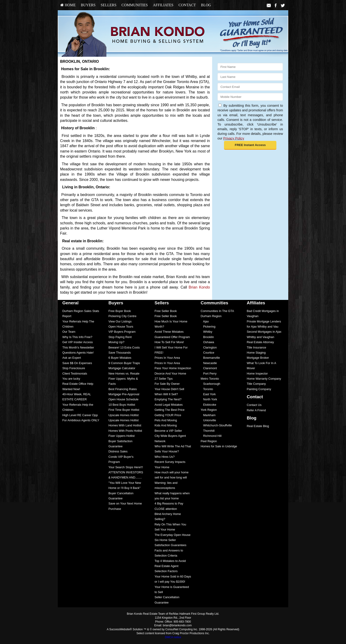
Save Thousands (120, 353)
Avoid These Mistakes (169, 332)
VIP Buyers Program (122, 332)
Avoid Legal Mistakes (169, 405)
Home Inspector (257, 373)
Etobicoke (209, 405)
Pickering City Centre (122, 316)
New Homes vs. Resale (124, 373)
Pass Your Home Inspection (173, 368)
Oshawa (207, 342)
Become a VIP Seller (168, 431)
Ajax (205, 321)
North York (209, 399)
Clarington (209, 347)
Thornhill (208, 431)
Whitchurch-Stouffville (216, 425)
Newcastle (209, 363)
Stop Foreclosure (74, 368)
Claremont (209, 368)
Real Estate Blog (258, 426)
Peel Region (209, 441)
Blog (206, 5)
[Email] (250, 87)
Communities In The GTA (217, 311)
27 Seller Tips (164, 379)
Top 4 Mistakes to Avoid (170, 561)
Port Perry (209, 373)
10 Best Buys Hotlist (122, 405)
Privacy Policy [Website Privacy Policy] (234, 138)
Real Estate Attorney (260, 342)
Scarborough (210, 384)
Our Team (69, 332)
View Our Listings (120, 321)
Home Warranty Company (264, 379)
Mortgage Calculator (122, 368)
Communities (135, 5)
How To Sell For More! (169, 342)
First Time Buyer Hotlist (124, 410)
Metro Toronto (210, 379)
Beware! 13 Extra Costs (124, 347)
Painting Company (259, 389)
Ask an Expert (72, 358)
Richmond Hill (211, 436)
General (71, 303)
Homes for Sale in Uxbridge (219, 446)
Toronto (207, 389)
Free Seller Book (166, 311)
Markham (208, 415)
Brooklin (207, 337)
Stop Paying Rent (120, 337)
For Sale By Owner (167, 384)
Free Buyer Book (120, 311)
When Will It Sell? (166, 394)
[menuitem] (68, 5)
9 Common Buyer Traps (124, 363)
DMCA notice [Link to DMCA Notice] (173, 637)
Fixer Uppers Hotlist (122, 436)
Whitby (207, 332)
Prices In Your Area (167, 358)
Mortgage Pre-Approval (124, 394)
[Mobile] (250, 97)
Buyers (88, 5)
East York (208, 394)
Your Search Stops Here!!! (126, 467)
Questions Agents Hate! (78, 353)
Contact (187, 5)
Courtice (207, 353)
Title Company (256, 384)
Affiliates (163, 5)
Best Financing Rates (123, 389)
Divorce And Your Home (170, 373)
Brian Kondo (199, 287)
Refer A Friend (256, 410)
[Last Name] (250, 77)
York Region (209, 410)
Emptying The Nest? (168, 399)
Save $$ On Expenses (77, 363)
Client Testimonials (75, 373)
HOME (68, 5)
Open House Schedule (124, 399)
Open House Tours (121, 327)
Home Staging (256, 353)
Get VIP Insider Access (78, 342)
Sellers (109, 5)
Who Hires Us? (165, 457)
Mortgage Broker (258, 358)
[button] (250, 145)
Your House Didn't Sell (169, 389)
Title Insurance (256, 347)
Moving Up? (116, 342)
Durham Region (211, 316)
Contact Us (254, 405)
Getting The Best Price (170, 410)
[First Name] (250, 67)
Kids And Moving (166, 425)
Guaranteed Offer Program (172, 337)
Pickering (208, 327)
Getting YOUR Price (168, 415)
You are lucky (71, 379)
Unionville (208, 420)
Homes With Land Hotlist (125, 425)
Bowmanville (210, 358)
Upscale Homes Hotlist (124, 415)
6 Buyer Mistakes (120, 358)
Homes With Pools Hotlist (125, 431)
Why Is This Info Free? (77, 337)
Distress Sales (118, 451)
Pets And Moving (166, 420)
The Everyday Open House (173, 535)
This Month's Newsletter (78, 347)
